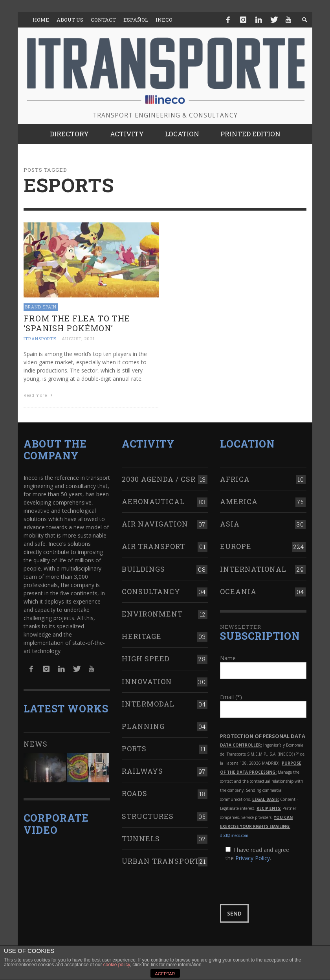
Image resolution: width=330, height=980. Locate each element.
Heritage (142, 635)
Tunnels (141, 837)
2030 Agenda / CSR (159, 478)
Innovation (147, 680)
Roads (135, 793)
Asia (230, 523)
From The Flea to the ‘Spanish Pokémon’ (77, 323)
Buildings (143, 568)
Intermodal (148, 703)
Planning (143, 725)
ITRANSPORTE (40, 339)
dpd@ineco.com (234, 835)
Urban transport (160, 860)
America (239, 501)
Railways (142, 770)
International (253, 568)
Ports (134, 748)
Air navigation (155, 523)
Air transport (153, 545)
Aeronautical (153, 501)
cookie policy (117, 965)
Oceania (238, 590)
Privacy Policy (253, 857)
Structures (148, 815)
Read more (39, 395)
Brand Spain (41, 307)
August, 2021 (78, 339)
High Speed (146, 658)
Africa (235, 478)
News (36, 743)
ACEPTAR (165, 974)
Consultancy (151, 590)
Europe (236, 545)
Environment (152, 613)
